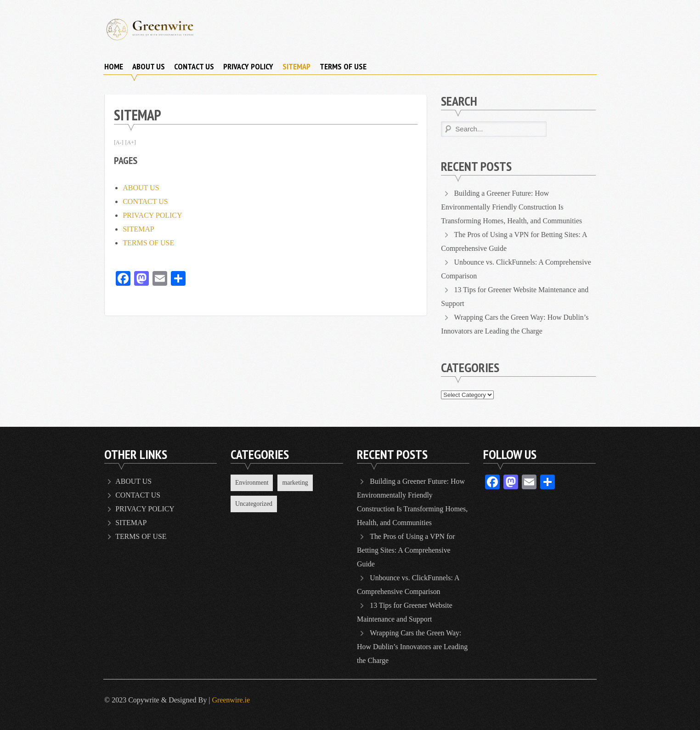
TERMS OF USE (343, 66)
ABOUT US (149, 66)
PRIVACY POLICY (248, 66)
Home (114, 66)
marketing (296, 483)
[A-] (119, 142)
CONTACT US (194, 66)
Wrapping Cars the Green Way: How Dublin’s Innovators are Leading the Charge (413, 647)
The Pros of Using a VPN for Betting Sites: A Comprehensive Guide (406, 550)
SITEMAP (296, 66)
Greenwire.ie (231, 700)
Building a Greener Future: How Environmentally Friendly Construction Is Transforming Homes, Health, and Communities (512, 207)
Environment (252, 483)
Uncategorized (254, 504)
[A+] (131, 142)
